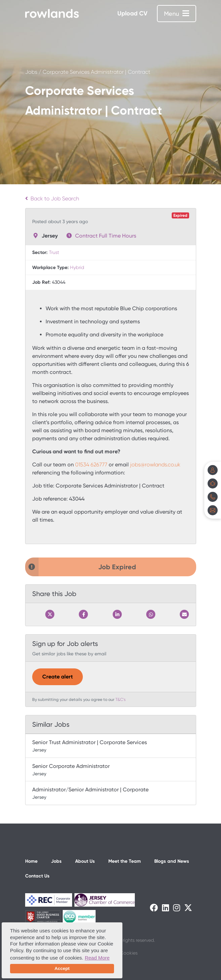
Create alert (58, 677)
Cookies (129, 953)
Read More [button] (97, 958)
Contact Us (37, 876)
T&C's (121, 700)
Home (31, 861)
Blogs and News (172, 861)
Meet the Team (125, 861)
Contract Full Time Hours (106, 236)
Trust (54, 252)
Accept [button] (62, 968)
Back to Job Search (52, 199)
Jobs (31, 72)
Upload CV (132, 13)
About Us (85, 861)
